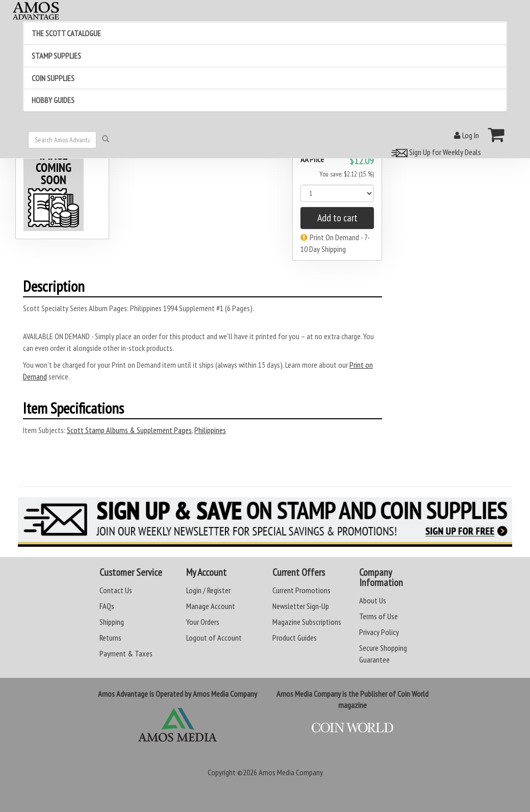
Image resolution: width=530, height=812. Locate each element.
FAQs (107, 606)
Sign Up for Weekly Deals (435, 152)
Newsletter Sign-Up (301, 606)
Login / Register (208, 590)
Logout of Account (214, 638)
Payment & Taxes (126, 653)
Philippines (210, 430)
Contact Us (116, 590)
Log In (466, 135)
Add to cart (337, 218)
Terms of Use (378, 616)
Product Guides (295, 638)
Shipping (112, 622)
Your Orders (203, 622)
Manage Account (211, 606)
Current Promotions (301, 590)
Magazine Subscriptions (307, 622)
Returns (110, 638)
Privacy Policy (379, 632)
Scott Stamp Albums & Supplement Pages (129, 430)
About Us (373, 600)
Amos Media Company (291, 772)
